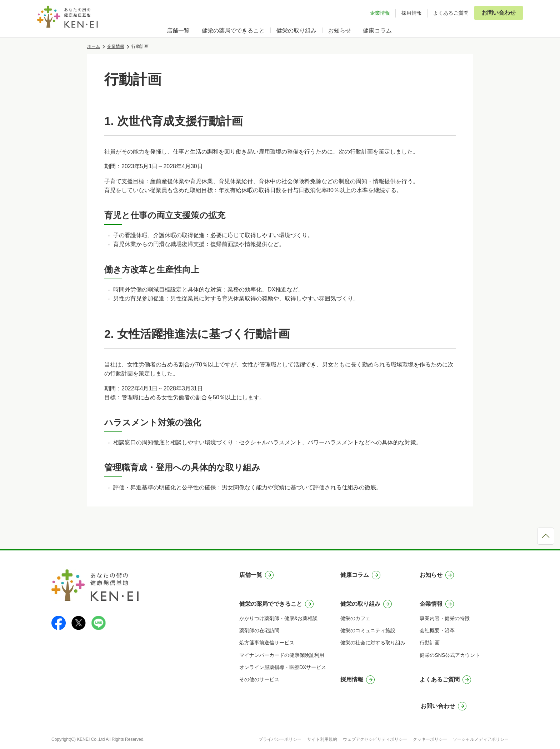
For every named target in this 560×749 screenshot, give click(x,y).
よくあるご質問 (451, 13)
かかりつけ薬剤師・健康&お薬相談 (278, 618)
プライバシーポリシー (280, 739)
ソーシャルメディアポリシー (481, 739)
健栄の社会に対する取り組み (373, 643)
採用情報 (412, 13)
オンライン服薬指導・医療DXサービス (283, 667)
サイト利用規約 (322, 739)
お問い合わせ (499, 13)
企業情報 (380, 13)
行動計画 (430, 643)
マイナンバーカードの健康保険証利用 (282, 655)
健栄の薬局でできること (233, 31)
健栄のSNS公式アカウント (450, 655)
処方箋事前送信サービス (267, 643)
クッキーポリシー (430, 739)
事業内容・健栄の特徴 (445, 618)
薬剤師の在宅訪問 (259, 630)
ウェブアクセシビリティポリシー (375, 739)
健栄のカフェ (355, 618)
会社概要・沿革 (437, 630)
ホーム (94, 46)
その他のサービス (259, 679)
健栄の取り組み (296, 31)
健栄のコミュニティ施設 (368, 630)
